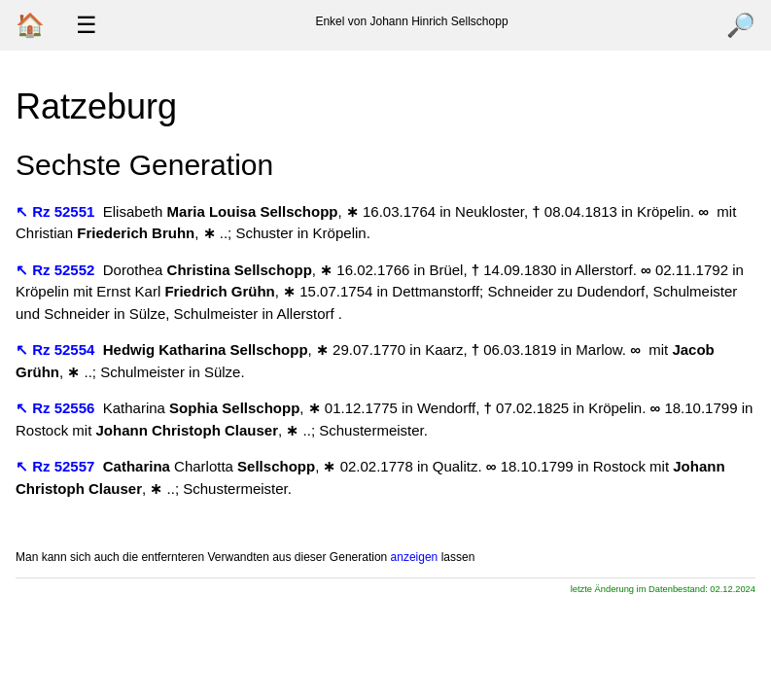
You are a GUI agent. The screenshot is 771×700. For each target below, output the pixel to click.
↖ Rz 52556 (57, 408)
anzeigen (415, 557)
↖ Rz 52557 (57, 466)
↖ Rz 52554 (57, 350)
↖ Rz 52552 (57, 270)
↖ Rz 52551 (57, 211)
